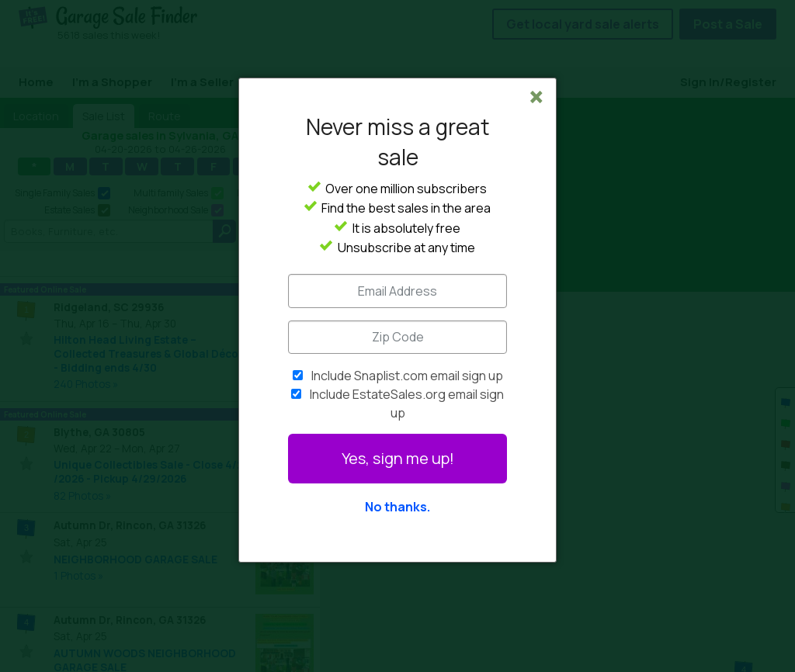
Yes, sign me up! (398, 458)
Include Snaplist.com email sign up (407, 376)
